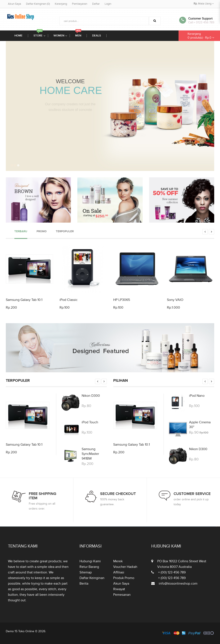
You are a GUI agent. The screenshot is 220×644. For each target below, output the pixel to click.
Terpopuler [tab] (65, 231)
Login (108, 4)
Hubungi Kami (90, 561)
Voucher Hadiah (125, 567)
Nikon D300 (91, 396)
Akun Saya (15, 4)
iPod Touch (90, 422)
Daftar (96, 4)
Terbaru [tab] (21, 231)
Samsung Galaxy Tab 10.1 (24, 300)
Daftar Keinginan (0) (38, 4)
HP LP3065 (122, 300)
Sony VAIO (175, 300)
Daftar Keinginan (92, 578)
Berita (84, 584)
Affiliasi (119, 572)
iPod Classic (69, 300)
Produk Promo (124, 578)
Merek (118, 561)
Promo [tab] (42, 231)
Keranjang (61, 4)
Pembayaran (80, 4)
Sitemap (86, 572)
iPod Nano (197, 396)
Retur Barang (89, 567)
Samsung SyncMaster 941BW (90, 454)
